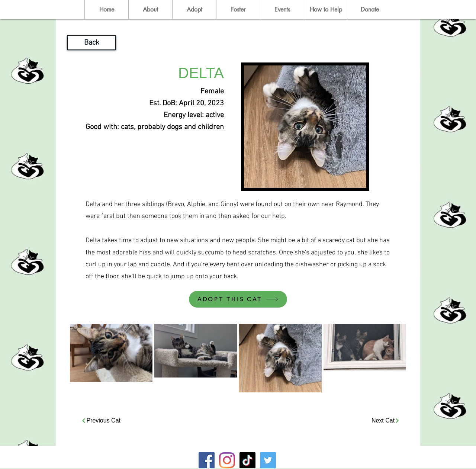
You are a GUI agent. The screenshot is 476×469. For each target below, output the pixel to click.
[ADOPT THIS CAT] (238, 299)
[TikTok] (247, 460)
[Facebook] (207, 460)
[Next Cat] (386, 421)
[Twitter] (268, 460)
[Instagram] (227, 460)
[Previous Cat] (100, 421)
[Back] (91, 43)
